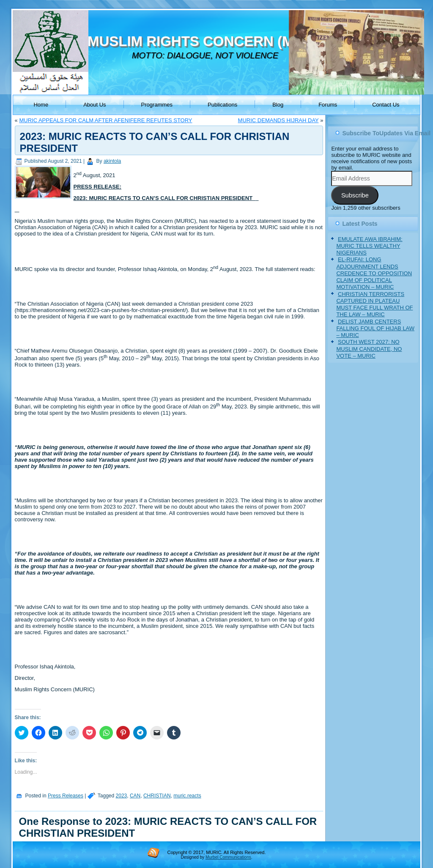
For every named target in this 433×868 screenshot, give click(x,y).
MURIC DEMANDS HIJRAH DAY (278, 120)
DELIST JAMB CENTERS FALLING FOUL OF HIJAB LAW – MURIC (375, 329)
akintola (112, 161)
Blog (278, 105)
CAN (135, 796)
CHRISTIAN (157, 796)
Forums (328, 105)
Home (41, 105)
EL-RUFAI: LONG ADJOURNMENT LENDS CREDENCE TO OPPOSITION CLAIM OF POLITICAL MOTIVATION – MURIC (374, 273)
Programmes (157, 105)
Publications (222, 105)
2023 (122, 796)
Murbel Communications (228, 857)
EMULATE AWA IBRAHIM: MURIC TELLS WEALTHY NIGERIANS (369, 246)
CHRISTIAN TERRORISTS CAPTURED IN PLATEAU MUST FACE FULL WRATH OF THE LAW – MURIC (374, 304)
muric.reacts (187, 796)
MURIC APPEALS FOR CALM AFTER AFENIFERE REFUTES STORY (106, 120)
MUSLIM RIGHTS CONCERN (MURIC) (210, 41)
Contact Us (386, 105)
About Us (95, 105)
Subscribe (355, 195)
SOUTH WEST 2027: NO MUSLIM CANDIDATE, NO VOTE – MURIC (369, 349)
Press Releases (66, 796)
